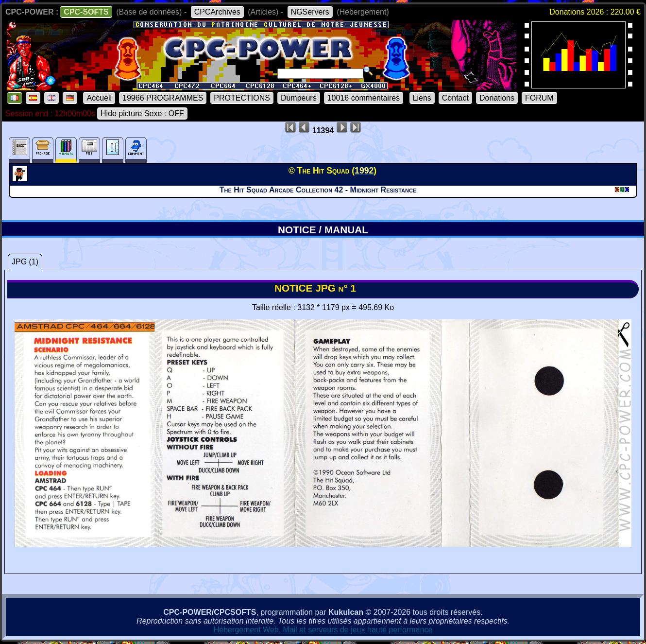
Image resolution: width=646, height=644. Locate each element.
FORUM (539, 98)
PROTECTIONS (242, 98)
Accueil (99, 98)
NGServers (310, 12)
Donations (497, 98)
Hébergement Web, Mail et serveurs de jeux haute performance (323, 630)
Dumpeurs (299, 98)
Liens (422, 98)
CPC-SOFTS (86, 12)
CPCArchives (217, 12)
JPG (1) (25, 262)
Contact (455, 98)
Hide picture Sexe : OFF (142, 113)
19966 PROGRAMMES (163, 98)
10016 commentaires (364, 98)
